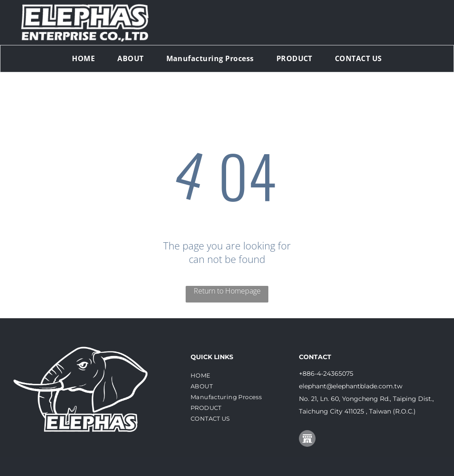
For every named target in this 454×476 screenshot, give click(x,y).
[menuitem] (83, 58)
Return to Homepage (227, 291)
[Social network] (307, 440)
